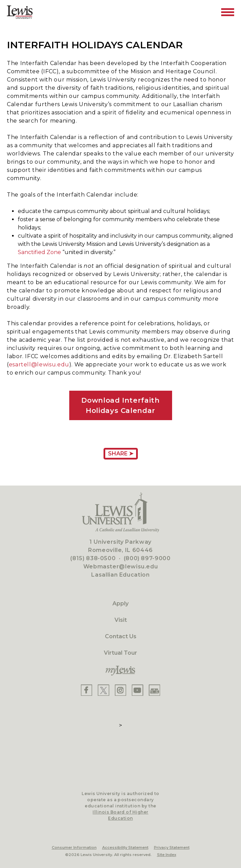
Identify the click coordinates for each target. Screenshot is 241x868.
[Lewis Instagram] (120, 690)
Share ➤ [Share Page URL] (121, 454)
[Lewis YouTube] (137, 690)
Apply (120, 603)
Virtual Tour (120, 653)
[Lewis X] (104, 690)
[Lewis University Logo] (20, 12)
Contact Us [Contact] (121, 636)
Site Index (167, 855)
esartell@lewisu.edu (39, 364)
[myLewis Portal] (120, 671)
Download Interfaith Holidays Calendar (120, 405)
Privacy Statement (172, 847)
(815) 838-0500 (93, 558)
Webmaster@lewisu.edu (121, 567)
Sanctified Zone (39, 252)
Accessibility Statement (125, 847)
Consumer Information (74, 847)
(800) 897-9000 (147, 558)
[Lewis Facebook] (87, 690)
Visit (121, 620)
